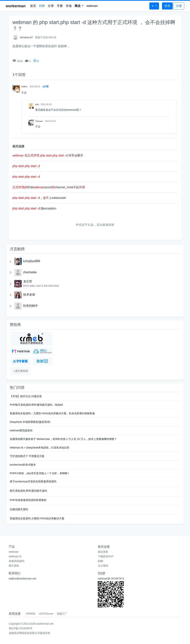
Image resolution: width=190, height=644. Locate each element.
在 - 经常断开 (48, 155)
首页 (33, 6)
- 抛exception (34, 208)
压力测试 (103, 566)
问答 (42, 6)
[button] (79, 6)
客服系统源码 (17, 561)
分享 (51, 6)
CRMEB (31, 614)
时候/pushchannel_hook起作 (49, 187)
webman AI (15, 556)
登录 (167, 6)
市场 (69, 6)
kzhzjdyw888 (32, 261)
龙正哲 (28, 281)
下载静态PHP (106, 556)
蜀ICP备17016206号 (21, 628)
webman (92, 6)
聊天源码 (14, 566)
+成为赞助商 (21, 371)
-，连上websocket (39, 198)
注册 (179, 6)
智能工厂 (62, 614)
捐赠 (100, 561)
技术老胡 (29, 295)
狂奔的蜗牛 (31, 306)
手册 (60, 6)
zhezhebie (30, 272)
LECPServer (46, 614)
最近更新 (103, 552)
